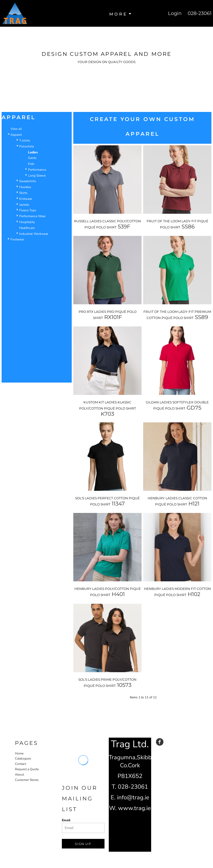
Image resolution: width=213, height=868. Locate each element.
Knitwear (26, 199)
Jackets (24, 205)
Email (66, 820)
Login (175, 13)
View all (16, 129)
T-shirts (25, 141)
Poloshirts (27, 146)
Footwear (17, 239)
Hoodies (25, 187)
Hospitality (27, 222)
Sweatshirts (28, 181)
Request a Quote (27, 769)
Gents (32, 158)
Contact (21, 764)
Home (19, 753)
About (19, 774)
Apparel (16, 135)
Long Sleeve (37, 176)
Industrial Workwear (34, 234)
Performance (37, 170)
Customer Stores (27, 780)
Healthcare (27, 228)
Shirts (23, 193)
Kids (31, 164)
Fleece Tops (28, 210)
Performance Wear (32, 216)
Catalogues (23, 758)
